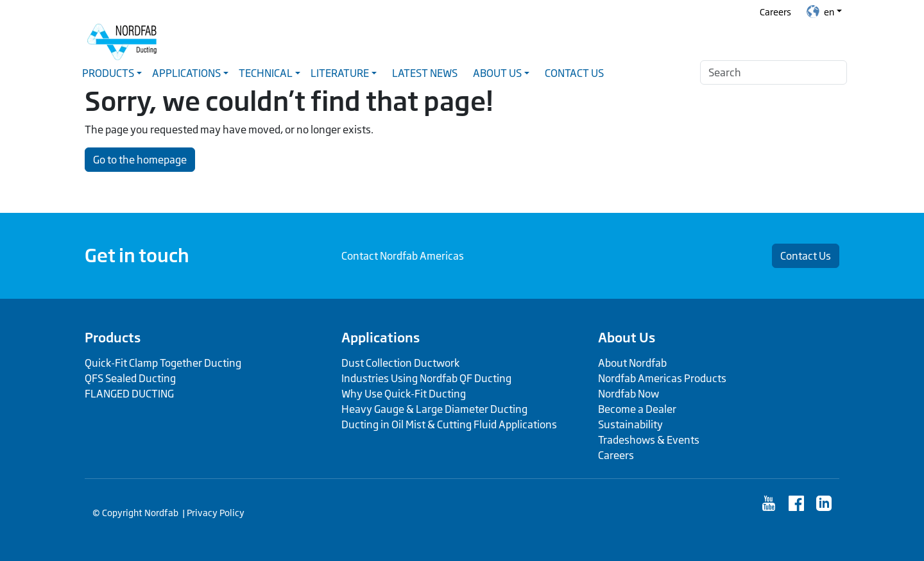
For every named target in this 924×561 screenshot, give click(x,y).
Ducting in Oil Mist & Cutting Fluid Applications (449, 424)
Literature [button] (340, 73)
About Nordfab (632, 363)
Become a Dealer (637, 409)
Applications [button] (186, 73)
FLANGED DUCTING (129, 394)
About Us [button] (497, 73)
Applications (381, 337)
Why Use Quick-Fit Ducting (404, 394)
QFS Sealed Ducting (130, 378)
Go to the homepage (140, 160)
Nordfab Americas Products (662, 378)
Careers (775, 12)
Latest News (425, 73)
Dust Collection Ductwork (400, 363)
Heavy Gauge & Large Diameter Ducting (434, 409)
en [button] (820, 12)
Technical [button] (266, 73)
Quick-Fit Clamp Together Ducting (163, 363)
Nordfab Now (629, 394)
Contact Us (574, 73)
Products (113, 337)
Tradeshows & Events (649, 440)
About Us (627, 337)
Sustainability (630, 424)
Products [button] (108, 73)
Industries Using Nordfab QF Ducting (426, 378)
